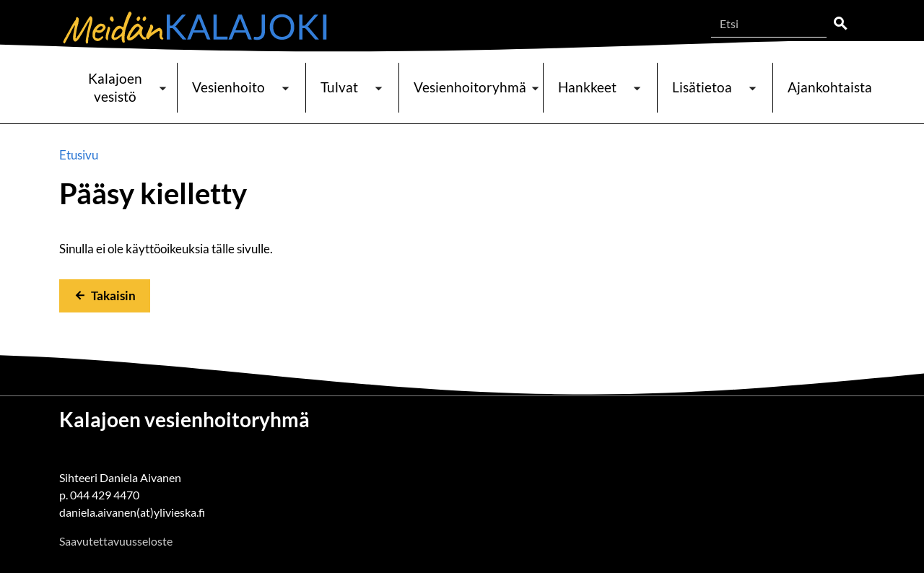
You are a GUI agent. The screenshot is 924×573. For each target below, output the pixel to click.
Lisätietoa (702, 87)
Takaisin (113, 296)
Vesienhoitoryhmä (470, 87)
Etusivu (79, 155)
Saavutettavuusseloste (116, 541)
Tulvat (339, 87)
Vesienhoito (228, 87)
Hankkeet (587, 87)
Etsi (840, 24)
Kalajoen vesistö (115, 87)
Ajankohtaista (830, 87)
